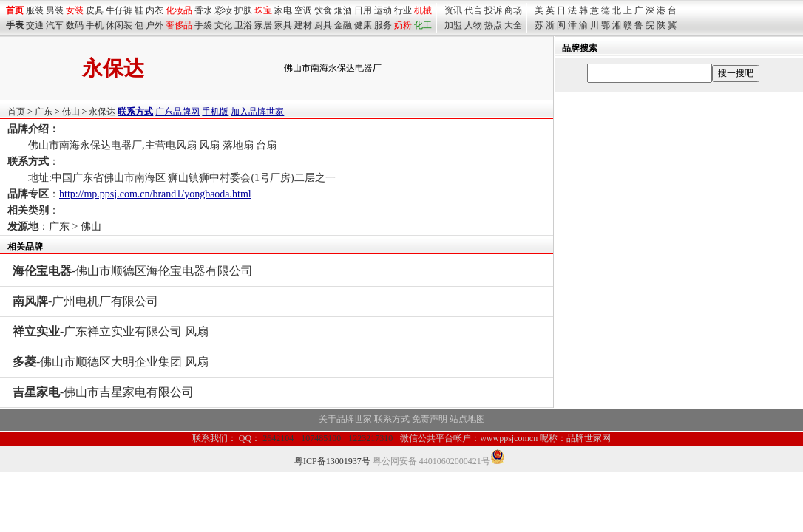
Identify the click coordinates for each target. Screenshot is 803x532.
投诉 (493, 10)
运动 (383, 10)
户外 (155, 25)
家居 (263, 25)
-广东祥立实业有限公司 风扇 (111, 331)
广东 (44, 112)
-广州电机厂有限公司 (85, 301)
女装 (75, 10)
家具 (283, 25)
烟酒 (343, 10)
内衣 (155, 10)
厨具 (323, 25)
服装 (35, 10)
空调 (303, 10)
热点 (493, 25)
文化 (223, 25)
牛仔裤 (119, 10)
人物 (473, 25)
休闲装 (119, 25)
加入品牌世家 (257, 112)
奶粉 (403, 25)
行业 (403, 10)
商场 (513, 10)
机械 (423, 10)
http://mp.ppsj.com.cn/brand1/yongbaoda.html (155, 194)
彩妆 (223, 10)
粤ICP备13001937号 (332, 461)
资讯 (453, 10)
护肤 (243, 10)
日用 (363, 10)
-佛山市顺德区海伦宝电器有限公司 (133, 271)
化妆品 (179, 10)
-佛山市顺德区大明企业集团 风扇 (111, 362)
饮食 (323, 10)
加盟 (453, 25)
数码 (75, 25)
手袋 (203, 25)
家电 (283, 10)
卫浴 (243, 25)
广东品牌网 (177, 112)
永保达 (102, 112)
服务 (383, 25)
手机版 (215, 112)
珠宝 (263, 10)
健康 (363, 25)
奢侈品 (179, 25)
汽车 (55, 25)
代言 (473, 10)
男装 (55, 10)
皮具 (95, 10)
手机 (95, 25)
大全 (513, 25)
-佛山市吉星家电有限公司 (103, 392)
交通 (35, 25)
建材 (303, 25)
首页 (16, 112)
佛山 (71, 112)
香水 (203, 10)
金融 (343, 25)
